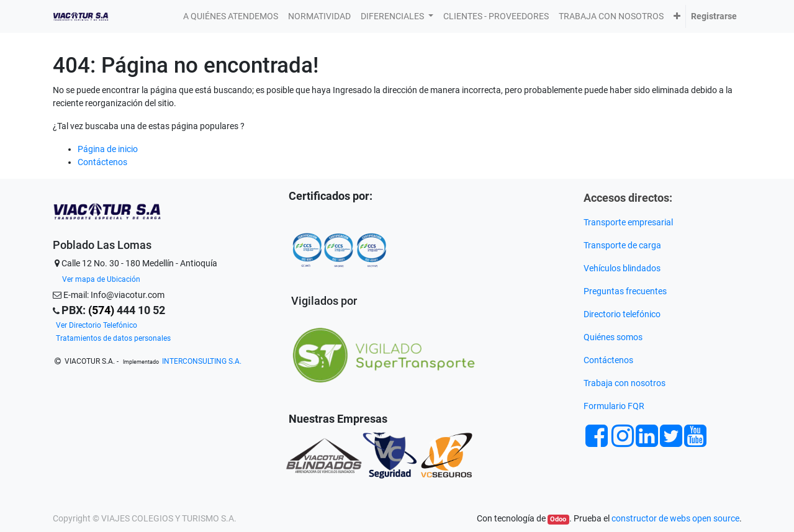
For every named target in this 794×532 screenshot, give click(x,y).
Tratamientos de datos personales (113, 338)
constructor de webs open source (675, 518)
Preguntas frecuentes (626, 291)
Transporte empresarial (628, 222)
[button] (677, 16)
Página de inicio (108, 149)
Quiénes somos (613, 337)
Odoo (558, 519)
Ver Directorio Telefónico (97, 325)
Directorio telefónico (622, 314)
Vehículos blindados (622, 268)
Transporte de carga (623, 245)
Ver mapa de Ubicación (101, 279)
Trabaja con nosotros (625, 383)
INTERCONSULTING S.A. (202, 361)
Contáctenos (102, 162)
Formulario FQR (614, 406)
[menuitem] (231, 16)
